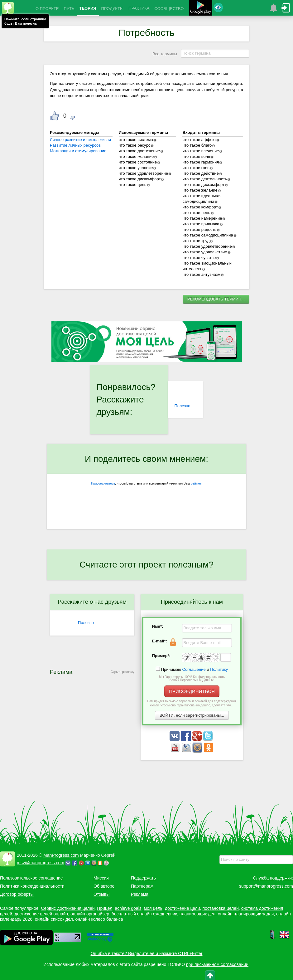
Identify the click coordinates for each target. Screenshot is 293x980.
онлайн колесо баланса (99, 919)
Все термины (165, 54)
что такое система (136, 140)
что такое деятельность (205, 179)
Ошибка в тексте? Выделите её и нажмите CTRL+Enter (147, 953)
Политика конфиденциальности (32, 886)
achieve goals (128, 908)
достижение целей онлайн (41, 914)
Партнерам (142, 886)
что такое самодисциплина (208, 235)
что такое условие (136, 168)
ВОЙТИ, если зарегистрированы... (192, 715)
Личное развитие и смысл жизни (80, 140)
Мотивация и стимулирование (78, 151)
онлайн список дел (54, 919)
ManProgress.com (61, 855)
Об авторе (104, 886)
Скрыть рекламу (122, 672)
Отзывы (101, 894)
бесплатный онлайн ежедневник (144, 914)
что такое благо (197, 145)
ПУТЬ (69, 9)
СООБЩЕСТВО (169, 9)
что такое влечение (201, 151)
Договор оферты (17, 894)
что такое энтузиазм (201, 274)
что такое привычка (201, 224)
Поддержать (143, 878)
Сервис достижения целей (68, 908)
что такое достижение (139, 151)
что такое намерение (202, 218)
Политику (219, 669)
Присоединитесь (103, 483)
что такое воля (196, 156)
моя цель (153, 908)
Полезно (182, 406)
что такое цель (133, 185)
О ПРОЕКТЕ (47, 9)
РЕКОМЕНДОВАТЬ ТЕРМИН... (216, 299)
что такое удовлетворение (143, 173)
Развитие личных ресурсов (75, 145)
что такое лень (196, 213)
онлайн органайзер (90, 914)
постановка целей (220, 908)
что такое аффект (199, 140)
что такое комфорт (200, 207)
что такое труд (196, 241)
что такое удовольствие (205, 252)
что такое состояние (138, 162)
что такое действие (200, 173)
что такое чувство (199, 258)
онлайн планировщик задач (246, 914)
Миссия (101, 878)
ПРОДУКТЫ (113, 9)
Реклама (140, 894)
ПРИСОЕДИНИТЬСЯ (192, 691)
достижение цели (183, 908)
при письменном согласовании (217, 964)
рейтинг (196, 483)
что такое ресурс (134, 145)
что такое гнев (196, 168)
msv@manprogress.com (41, 863)
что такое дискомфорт (140, 179)
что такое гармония (201, 162)
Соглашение (194, 669)
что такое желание (136, 156)
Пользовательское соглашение (31, 878)
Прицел (105, 908)
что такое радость (199, 229)
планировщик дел (197, 914)
